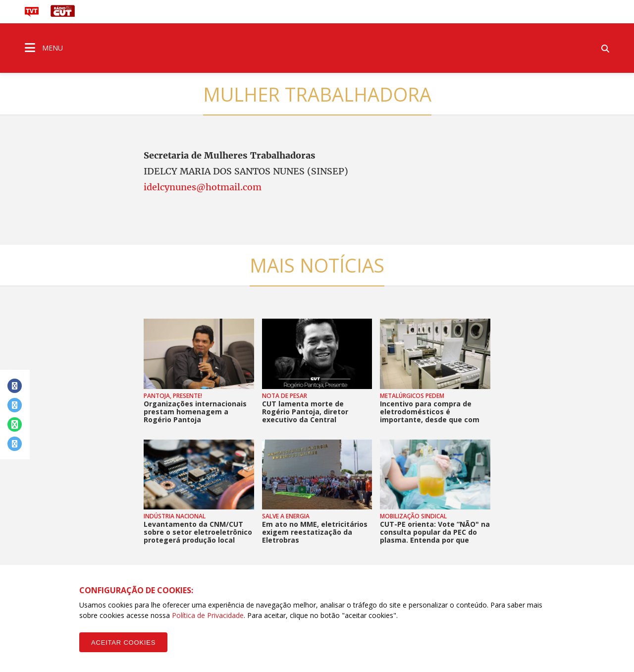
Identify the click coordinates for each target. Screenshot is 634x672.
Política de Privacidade (208, 615)
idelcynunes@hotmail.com (203, 187)
